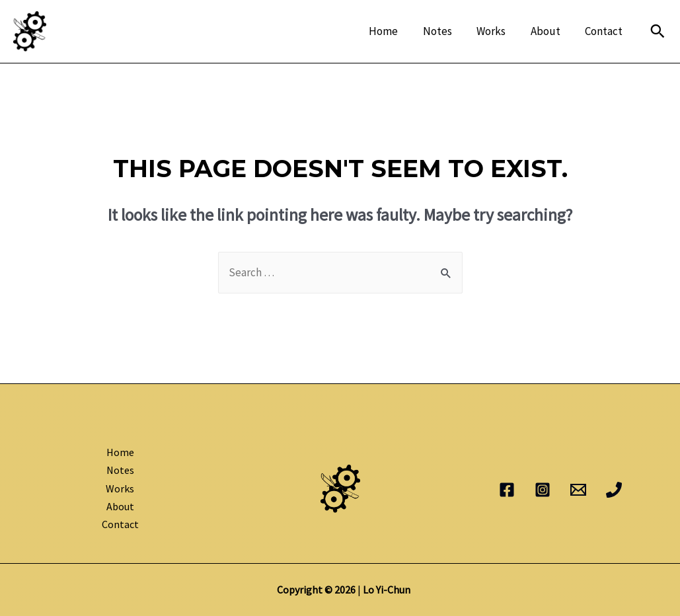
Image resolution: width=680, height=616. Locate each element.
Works (497, 31)
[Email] (578, 490)
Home (394, 31)
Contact (605, 31)
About (549, 31)
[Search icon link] (658, 31)
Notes (445, 31)
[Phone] (614, 490)
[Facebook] (507, 490)
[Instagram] (543, 490)
